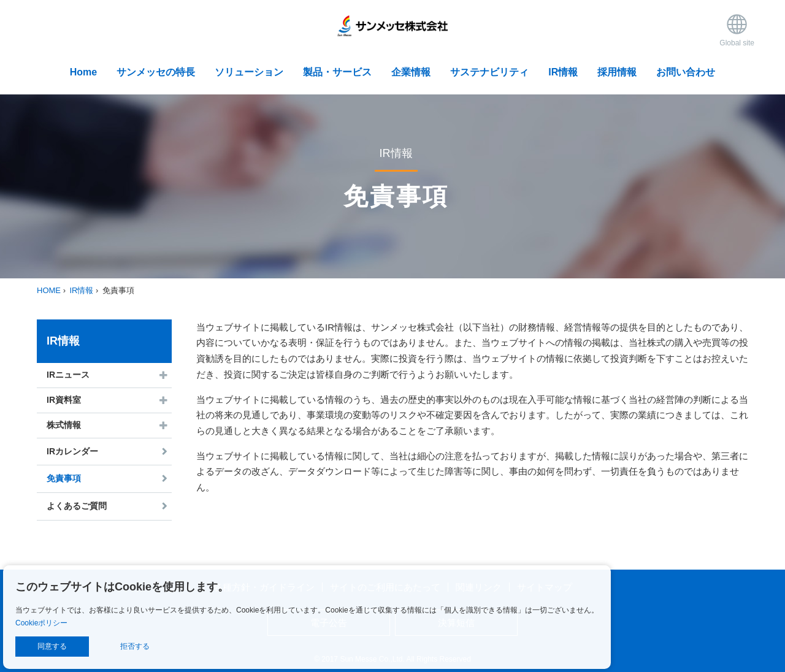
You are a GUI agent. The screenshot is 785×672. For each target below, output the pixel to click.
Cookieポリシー (41, 623)
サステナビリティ (489, 72)
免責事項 (64, 478)
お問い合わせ (686, 72)
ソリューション (249, 72)
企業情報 (411, 72)
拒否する (135, 646)
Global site (737, 30)
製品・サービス (337, 72)
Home (83, 72)
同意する (52, 646)
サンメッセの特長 (156, 72)
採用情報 (617, 72)
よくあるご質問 (77, 506)
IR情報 (563, 72)
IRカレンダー (72, 451)
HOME (49, 290)
